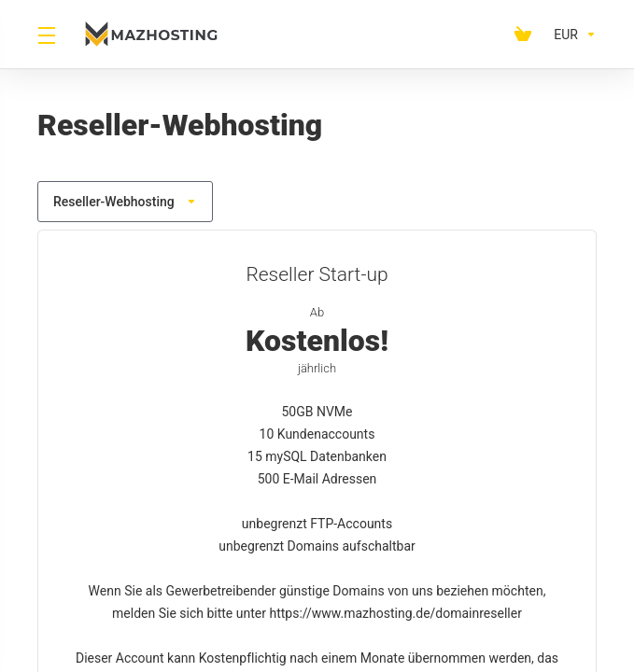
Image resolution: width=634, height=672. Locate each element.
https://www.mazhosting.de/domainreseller (395, 613)
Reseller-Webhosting (125, 202)
